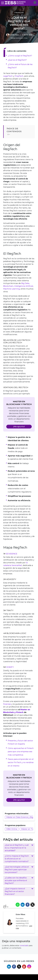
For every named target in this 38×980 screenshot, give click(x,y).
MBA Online (12, 829)
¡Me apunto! (19, 427)
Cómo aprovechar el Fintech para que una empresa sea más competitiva (21, 752)
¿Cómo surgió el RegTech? (20, 56)
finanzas (7, 704)
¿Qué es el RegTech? (17, 60)
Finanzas (19, 13)
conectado (24, 946)
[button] (19, 848)
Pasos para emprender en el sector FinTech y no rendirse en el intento (21, 762)
